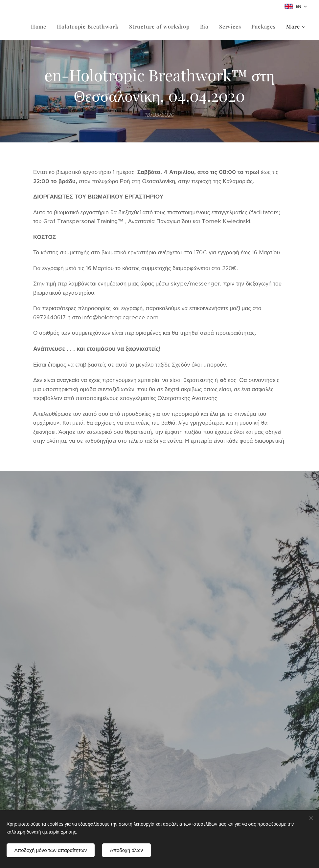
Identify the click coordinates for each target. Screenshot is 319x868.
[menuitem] (40, 27)
